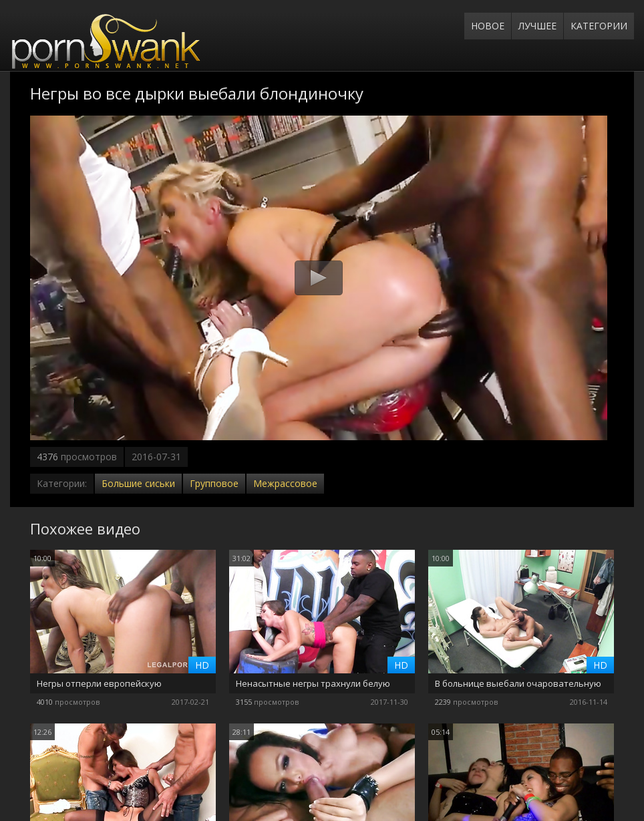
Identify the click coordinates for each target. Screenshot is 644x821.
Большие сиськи (138, 483)
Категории (599, 26)
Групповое (214, 483)
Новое (488, 26)
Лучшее (537, 26)
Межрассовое (285, 483)
